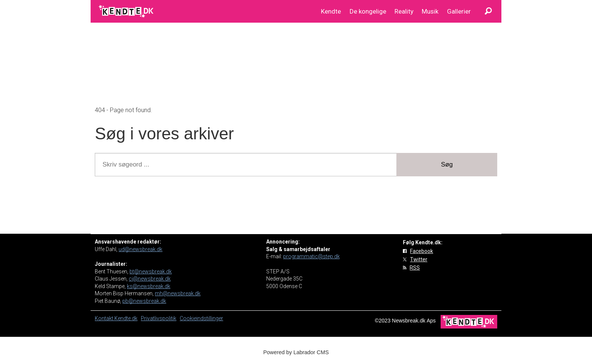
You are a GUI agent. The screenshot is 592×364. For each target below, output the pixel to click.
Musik (430, 11)
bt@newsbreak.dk (151, 271)
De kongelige (368, 11)
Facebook (422, 251)
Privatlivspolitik (159, 318)
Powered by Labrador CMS (296, 352)
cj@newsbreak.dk (150, 279)
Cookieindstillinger (201, 318)
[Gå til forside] (127, 11)
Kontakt (105, 318)
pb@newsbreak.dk (144, 301)
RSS (415, 268)
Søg (447, 164)
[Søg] (488, 11)
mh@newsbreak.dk (178, 293)
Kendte (331, 11)
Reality (404, 11)
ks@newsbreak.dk (149, 286)
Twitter (419, 259)
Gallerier (459, 11)
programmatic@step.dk (311, 256)
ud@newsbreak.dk (140, 249)
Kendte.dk (126, 318)
